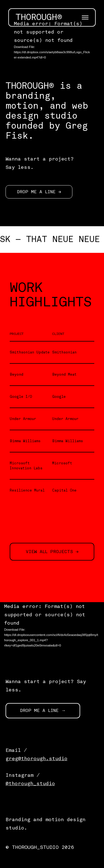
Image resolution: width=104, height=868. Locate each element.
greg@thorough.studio (36, 758)
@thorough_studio (30, 783)
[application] (52, 43)
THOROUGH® (39, 17)
